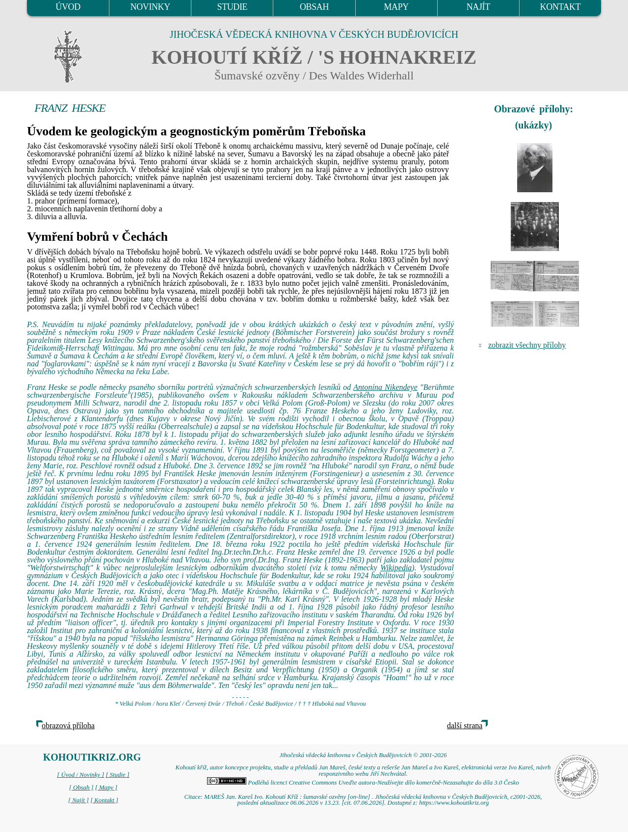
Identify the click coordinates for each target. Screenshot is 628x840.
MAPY (396, 7)
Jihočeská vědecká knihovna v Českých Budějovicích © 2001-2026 (363, 755)
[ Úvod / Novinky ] (80, 775)
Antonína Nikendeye (385, 387)
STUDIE (233, 7)
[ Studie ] (117, 775)
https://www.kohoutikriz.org (454, 803)
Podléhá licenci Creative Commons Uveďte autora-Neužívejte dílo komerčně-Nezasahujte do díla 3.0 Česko (363, 783)
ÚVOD (68, 7)
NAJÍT (478, 7)
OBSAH (314, 7)
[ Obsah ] (81, 788)
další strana (465, 725)
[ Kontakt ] (104, 800)
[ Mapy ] (106, 788)
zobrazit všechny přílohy (527, 345)
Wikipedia (396, 568)
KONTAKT (561, 7)
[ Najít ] (78, 800)
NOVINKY (150, 7)
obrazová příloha (68, 725)
